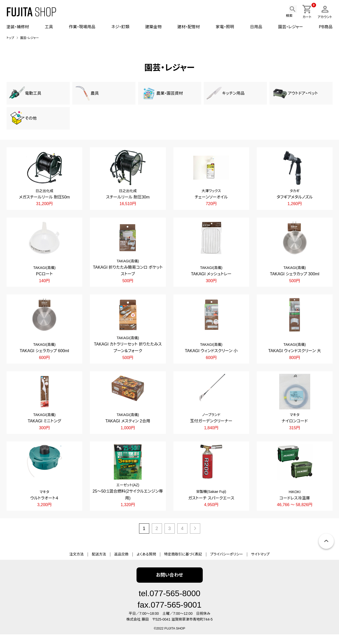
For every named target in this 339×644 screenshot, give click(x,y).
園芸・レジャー (29, 38)
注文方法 (76, 564)
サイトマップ (260, 564)
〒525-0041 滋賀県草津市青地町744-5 (182, 629)
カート (308, 11)
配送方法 (99, 564)
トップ (10, 38)
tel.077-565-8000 (170, 603)
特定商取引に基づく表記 (183, 564)
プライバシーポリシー (227, 564)
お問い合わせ (169, 585)
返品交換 (121, 564)
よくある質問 (146, 564)
